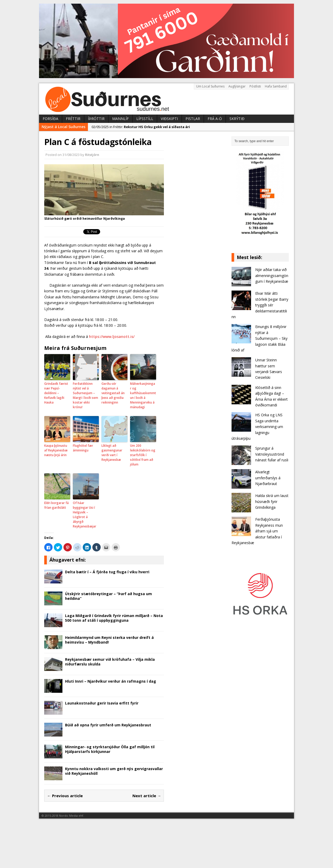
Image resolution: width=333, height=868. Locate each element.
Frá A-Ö (215, 119)
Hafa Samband (276, 86)
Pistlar (193, 119)
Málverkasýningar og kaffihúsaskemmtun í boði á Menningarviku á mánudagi (143, 395)
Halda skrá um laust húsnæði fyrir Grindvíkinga (272, 501)
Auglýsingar (237, 86)
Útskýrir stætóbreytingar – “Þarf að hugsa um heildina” (108, 596)
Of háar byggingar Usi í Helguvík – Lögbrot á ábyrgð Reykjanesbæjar (85, 515)
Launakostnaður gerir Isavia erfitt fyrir (102, 703)
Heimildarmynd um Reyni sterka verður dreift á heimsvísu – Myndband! (109, 640)
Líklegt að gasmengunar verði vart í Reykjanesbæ (112, 453)
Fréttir (73, 119)
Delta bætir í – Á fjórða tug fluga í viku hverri (107, 572)
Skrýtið (237, 119)
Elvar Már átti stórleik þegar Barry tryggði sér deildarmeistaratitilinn (260, 305)
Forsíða (50, 119)
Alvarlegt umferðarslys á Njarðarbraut (268, 478)
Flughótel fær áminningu (83, 448)
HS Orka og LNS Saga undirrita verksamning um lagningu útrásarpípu (257, 427)
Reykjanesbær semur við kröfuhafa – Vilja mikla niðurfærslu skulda (110, 662)
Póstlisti (255, 86)
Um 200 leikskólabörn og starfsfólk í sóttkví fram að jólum (143, 455)
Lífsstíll (145, 119)
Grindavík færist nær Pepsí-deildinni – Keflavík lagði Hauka (56, 393)
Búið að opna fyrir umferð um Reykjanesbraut (108, 725)
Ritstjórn (92, 155)
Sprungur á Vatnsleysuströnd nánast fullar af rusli (272, 454)
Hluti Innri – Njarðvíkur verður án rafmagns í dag (111, 681)
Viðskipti (169, 119)
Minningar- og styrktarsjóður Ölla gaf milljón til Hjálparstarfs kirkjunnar (110, 749)
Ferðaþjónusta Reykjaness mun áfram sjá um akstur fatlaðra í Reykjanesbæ (257, 531)
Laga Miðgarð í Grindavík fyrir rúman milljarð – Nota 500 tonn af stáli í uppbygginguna (114, 618)
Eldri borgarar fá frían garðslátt (56, 505)
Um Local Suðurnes (210, 86)
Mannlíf (120, 119)
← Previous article (65, 796)
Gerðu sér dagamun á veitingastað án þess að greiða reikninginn (113, 393)
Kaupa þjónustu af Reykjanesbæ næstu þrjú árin (56, 450)
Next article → (147, 796)
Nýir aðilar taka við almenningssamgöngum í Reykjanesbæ (272, 275)
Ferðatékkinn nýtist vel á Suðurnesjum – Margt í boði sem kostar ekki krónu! (85, 395)
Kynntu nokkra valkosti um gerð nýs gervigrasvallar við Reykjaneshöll (114, 771)
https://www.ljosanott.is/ (112, 336)
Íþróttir (96, 119)
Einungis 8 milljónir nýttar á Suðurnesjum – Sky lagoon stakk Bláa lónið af (260, 338)
